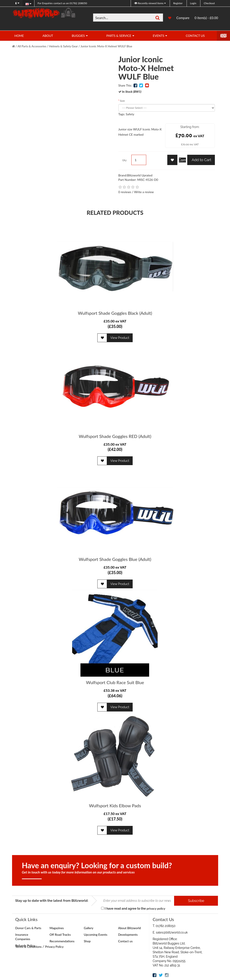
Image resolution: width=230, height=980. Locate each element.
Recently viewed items (149, 3)
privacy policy (156, 908)
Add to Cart (201, 160)
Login (193, 3)
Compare (183, 18)
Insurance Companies (23, 937)
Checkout (209, 3)
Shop (87, 941)
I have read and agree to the (133, 908)
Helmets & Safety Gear (63, 46)
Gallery (88, 928)
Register (178, 3)
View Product (120, 338)
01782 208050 (62, 3)
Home (19, 36)
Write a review (144, 192)
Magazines (57, 928)
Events (159, 36)
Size (122, 101)
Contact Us (195, 36)
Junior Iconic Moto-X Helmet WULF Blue (106, 46)
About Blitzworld (130, 928)
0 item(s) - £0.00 (206, 18)
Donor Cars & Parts (28, 928)
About (48, 36)
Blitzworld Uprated (140, 175)
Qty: (125, 160)
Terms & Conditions (29, 947)
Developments (128, 935)
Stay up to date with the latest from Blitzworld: (52, 901)
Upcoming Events (95, 935)
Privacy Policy (54, 947)
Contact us (125, 941)
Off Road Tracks (60, 935)
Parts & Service (119, 36)
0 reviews (125, 192)
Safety (130, 114)
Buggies (78, 36)
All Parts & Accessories (32, 46)
